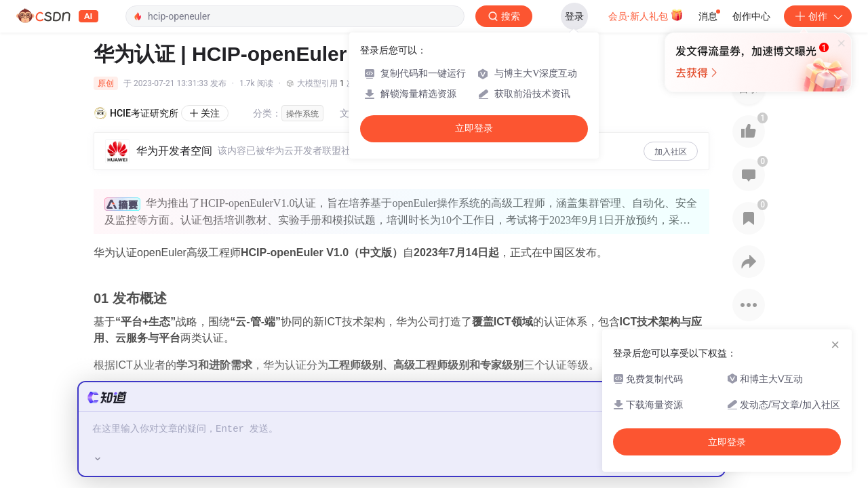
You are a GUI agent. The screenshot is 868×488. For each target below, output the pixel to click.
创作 (818, 16)
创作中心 (751, 16)
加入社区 (671, 152)
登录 (574, 16)
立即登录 (474, 128)
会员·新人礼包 (646, 15)
